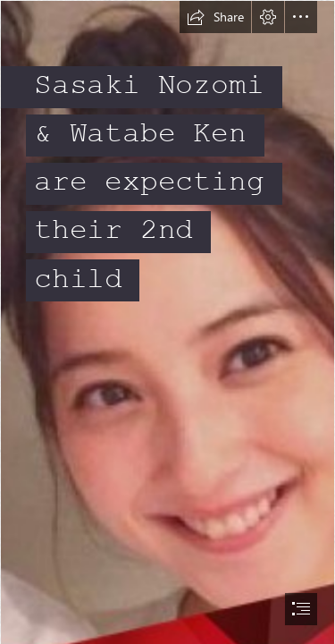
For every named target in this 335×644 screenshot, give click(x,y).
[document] (167, 322)
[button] (215, 17)
